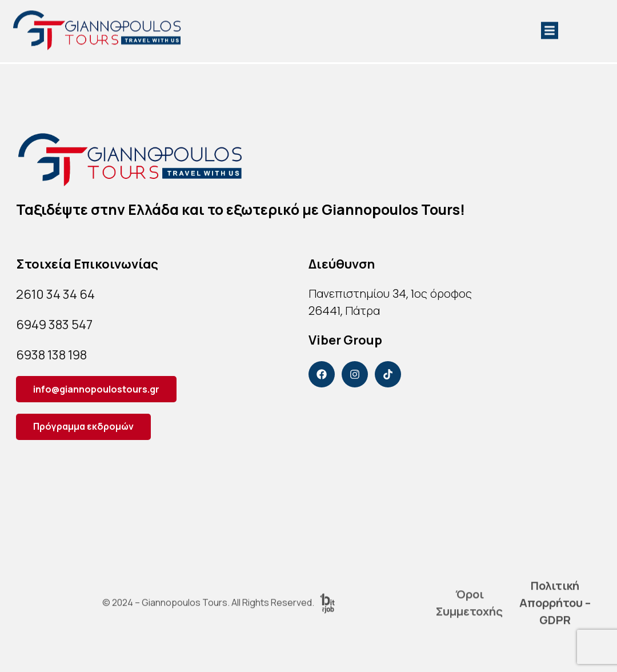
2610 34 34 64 (55, 294)
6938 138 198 (51, 355)
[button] (550, 26)
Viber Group (345, 340)
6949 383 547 (54, 325)
